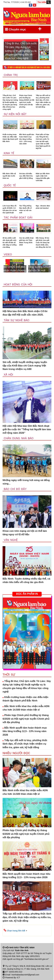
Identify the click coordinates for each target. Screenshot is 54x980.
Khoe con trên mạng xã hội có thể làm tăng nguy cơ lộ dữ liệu (25, 533)
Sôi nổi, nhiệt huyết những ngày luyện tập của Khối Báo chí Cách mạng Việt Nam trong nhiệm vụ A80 (25, 366)
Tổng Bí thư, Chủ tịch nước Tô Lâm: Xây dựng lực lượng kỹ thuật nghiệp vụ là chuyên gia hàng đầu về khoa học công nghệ (10, 102)
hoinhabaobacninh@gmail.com (25, 975)
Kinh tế (9, 153)
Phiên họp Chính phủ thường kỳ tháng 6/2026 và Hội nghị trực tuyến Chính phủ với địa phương (27, 101)
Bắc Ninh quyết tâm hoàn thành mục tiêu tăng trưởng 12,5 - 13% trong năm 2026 (27, 139)
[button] (27, 931)
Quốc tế (10, 185)
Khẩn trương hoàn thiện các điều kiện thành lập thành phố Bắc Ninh (10, 138)
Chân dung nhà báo (19, 438)
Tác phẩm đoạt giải (18, 218)
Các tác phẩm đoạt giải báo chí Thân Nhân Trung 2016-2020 (26, 241)
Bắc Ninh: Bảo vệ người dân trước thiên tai (9, 176)
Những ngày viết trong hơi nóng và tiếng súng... (26, 482)
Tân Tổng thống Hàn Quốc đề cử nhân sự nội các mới (25, 209)
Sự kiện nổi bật (15, 114)
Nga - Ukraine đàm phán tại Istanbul (43, 207)
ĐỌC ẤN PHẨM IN (27, 594)
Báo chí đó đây (15, 489)
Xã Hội (8, 375)
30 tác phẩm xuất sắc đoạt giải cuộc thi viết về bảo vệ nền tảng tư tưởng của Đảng (10, 243)
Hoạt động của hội (18, 284)
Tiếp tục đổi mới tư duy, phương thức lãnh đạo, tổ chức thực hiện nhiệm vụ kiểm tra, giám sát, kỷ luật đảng (43, 101)
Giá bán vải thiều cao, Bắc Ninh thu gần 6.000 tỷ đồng (26, 176)
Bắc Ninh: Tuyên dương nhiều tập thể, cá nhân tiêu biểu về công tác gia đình (26, 580)
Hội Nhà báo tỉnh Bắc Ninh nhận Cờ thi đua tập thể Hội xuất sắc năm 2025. (25, 313)
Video (8, 254)
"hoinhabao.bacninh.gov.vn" (36, 959)
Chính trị (11, 75)
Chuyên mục (23, 29)
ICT (18, 978)
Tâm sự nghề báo (17, 320)
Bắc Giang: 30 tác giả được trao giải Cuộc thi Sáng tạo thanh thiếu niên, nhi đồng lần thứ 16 (43, 243)
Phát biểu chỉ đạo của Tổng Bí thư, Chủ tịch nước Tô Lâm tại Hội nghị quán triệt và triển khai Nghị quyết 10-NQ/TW (43, 141)
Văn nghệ (11, 540)
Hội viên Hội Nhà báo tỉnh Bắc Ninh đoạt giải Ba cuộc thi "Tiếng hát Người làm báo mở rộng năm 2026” (27, 429)
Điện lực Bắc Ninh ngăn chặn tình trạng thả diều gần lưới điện (43, 177)
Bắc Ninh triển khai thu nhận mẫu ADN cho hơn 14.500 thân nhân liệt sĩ (26, 708)
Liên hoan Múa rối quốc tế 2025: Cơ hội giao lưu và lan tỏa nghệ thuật (10, 209)
